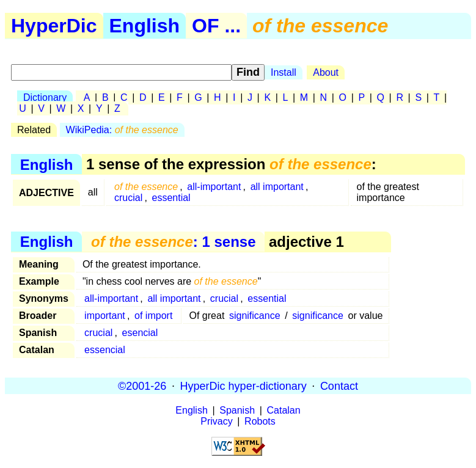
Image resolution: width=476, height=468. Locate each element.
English (145, 26)
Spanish (237, 410)
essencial (105, 350)
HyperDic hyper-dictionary (243, 386)
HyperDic (54, 26)
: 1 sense (173, 242)
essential (171, 198)
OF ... (216, 26)
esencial (140, 333)
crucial (128, 198)
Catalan (284, 410)
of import (153, 316)
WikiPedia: (122, 130)
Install (284, 72)
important (105, 316)
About (326, 72)
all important (277, 187)
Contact (339, 386)
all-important (214, 187)
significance (255, 316)
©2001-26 (142, 386)
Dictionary (45, 97)
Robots (260, 421)
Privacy (216, 421)
